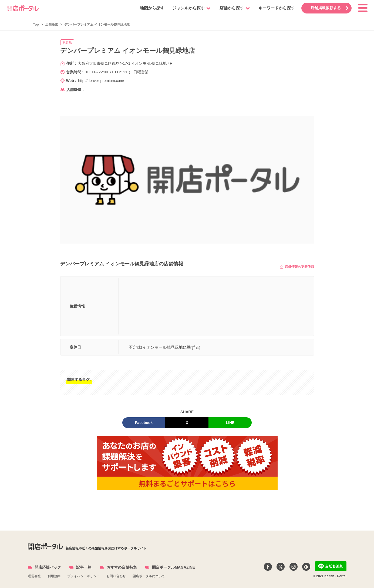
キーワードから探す (276, 8)
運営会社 (34, 576)
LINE (230, 423)
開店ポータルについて (149, 576)
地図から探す (152, 8)
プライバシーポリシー (83, 576)
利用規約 (54, 576)
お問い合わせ (116, 576)
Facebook (144, 423)
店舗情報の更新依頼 (297, 267)
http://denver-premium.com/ (101, 81)
